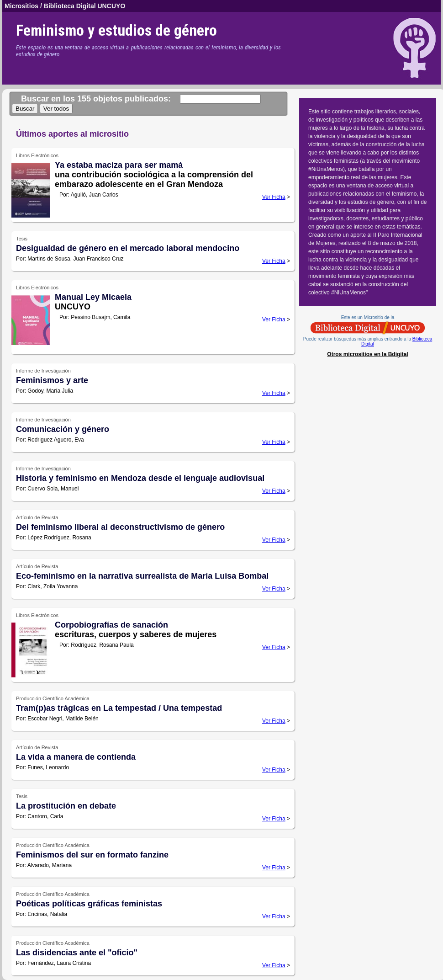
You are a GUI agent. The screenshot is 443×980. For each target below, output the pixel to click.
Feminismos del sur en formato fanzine (92, 855)
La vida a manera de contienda (76, 757)
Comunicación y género (63, 429)
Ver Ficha (274, 197)
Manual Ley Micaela (93, 297)
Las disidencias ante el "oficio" (77, 953)
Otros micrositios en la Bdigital (367, 354)
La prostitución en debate (66, 806)
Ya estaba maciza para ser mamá (119, 165)
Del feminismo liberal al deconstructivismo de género (120, 527)
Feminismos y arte (52, 380)
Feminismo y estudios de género (116, 30)
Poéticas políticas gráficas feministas (89, 904)
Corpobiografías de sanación (111, 625)
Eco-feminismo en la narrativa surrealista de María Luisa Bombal (142, 576)
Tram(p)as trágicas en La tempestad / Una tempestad (119, 708)
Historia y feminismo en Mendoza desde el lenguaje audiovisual (140, 478)
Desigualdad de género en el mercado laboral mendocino (128, 248)
